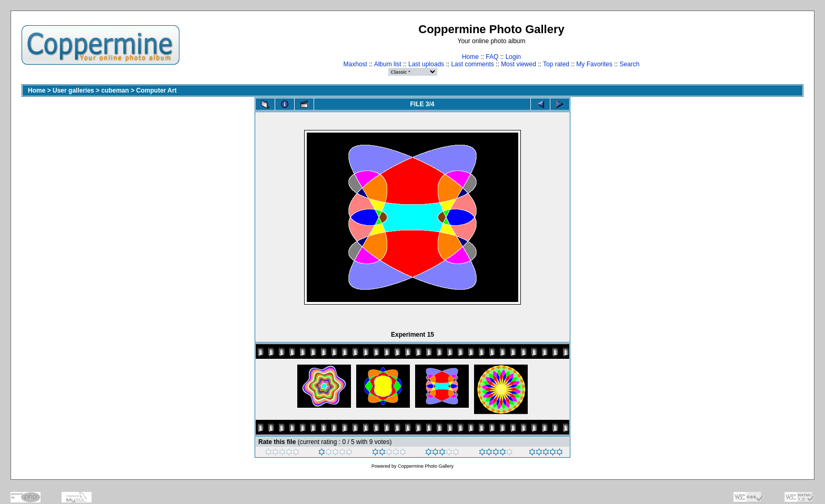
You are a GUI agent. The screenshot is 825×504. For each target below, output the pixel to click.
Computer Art (157, 90)
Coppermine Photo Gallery (426, 466)
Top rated (556, 64)
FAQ (492, 57)
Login (513, 57)
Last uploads (426, 64)
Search (629, 64)
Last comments (472, 64)
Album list (388, 64)
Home (470, 57)
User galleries (73, 90)
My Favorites (594, 64)
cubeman (115, 90)
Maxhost (355, 64)
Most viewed (519, 64)
